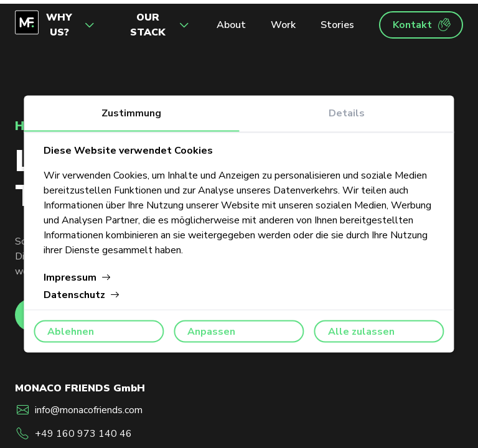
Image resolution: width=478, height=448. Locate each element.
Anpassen (211, 332)
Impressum (77, 278)
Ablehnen (71, 332)
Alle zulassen (361, 332)
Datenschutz (82, 295)
